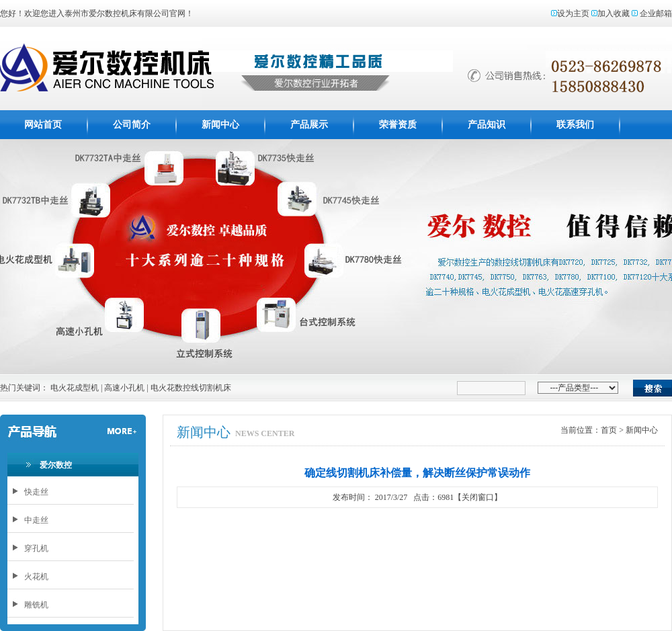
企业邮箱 (656, 13)
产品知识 (487, 125)
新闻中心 (220, 125)
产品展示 (309, 125)
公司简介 (132, 125)
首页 (609, 430)
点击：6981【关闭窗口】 (457, 497)
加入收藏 (614, 13)
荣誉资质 (398, 125)
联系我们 (575, 125)
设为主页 (573, 13)
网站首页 (43, 125)
